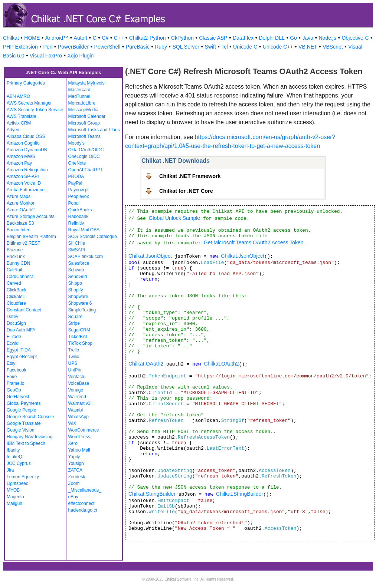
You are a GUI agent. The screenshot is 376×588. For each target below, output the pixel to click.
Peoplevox (79, 196)
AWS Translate (22, 116)
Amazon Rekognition (27, 170)
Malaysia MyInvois (86, 83)
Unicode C (245, 47)
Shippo (75, 283)
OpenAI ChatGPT (86, 170)
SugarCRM (79, 330)
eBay (73, 497)
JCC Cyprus (19, 463)
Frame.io (15, 383)
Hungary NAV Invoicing (30, 437)
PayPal (75, 183)
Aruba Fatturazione (26, 190)
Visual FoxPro (46, 56)
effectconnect (81, 503)
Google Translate (24, 423)
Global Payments (24, 403)
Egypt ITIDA (19, 350)
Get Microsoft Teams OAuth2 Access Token (254, 242)
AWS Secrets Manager (29, 103)
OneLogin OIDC (84, 156)
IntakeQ (14, 457)
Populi (74, 203)
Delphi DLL (272, 38)
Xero (73, 443)
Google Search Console (30, 417)
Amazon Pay (19, 163)
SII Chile (77, 243)
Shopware (78, 297)
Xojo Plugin (81, 56)
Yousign (76, 463)
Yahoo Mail (79, 450)
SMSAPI (77, 250)
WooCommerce (84, 430)
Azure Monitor (21, 203)
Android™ (57, 38)
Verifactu (77, 377)
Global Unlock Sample (175, 218)
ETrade (14, 337)
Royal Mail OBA (84, 230)
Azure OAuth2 (21, 210)
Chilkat (11, 38)
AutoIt (81, 38)
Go (293, 38)
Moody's (76, 143)
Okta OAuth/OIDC (86, 150)
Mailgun (14, 503)
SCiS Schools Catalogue (93, 237)
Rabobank (79, 217)
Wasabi (76, 410)
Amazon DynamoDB (27, 150)
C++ (119, 38)
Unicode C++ (278, 47)
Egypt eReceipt (22, 357)
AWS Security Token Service (35, 110)
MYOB (13, 490)
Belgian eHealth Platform (31, 237)
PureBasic (138, 47)
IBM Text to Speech (26, 443)
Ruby (161, 47)
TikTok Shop (81, 343)
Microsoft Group (84, 123)
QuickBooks (80, 210)
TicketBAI (78, 337)
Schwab (76, 270)
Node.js (328, 38)
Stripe (74, 323)
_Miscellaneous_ (85, 490)
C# (105, 38)
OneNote (77, 163)
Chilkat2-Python (148, 38)
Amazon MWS (21, 156)
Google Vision (21, 430)
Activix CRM (19, 123)
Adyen (13, 130)
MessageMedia (83, 110)
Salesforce (79, 263)
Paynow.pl (79, 190)
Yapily (74, 457)
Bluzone (15, 250)
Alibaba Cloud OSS (26, 136)
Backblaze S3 (20, 223)
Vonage (76, 390)
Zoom (74, 483)
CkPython (182, 38)
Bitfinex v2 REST (24, 243)
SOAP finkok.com (86, 257)
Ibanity (13, 450)
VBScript (333, 47)
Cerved (14, 283)
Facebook (17, 370)
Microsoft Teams (84, 136)
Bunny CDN (18, 263)
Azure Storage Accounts (31, 217)
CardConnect (20, 277)
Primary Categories (26, 83)
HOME (32, 38)
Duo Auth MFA (21, 330)
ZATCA (75, 470)
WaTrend (77, 397)
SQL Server (186, 47)
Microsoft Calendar (87, 116)
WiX (72, 423)
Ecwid (13, 343)
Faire (12, 377)
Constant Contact (24, 310)
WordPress (79, 437)
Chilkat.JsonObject (150, 256)
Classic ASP (213, 38)
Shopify (76, 290)
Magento (15, 497)
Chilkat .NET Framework (190, 176)
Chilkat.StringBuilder (152, 494)
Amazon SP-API (23, 176)
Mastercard (79, 90)
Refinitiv (76, 223)
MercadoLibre (82, 103)
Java (308, 38)
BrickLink (16, 257)
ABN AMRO (18, 96)
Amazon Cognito (23, 143)
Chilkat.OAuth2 (146, 364)
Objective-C (355, 38)
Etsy (11, 363)
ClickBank (17, 290)
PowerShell (107, 47)
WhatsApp (79, 417)
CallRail (14, 270)
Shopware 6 (80, 303)
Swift (210, 47)
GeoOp (14, 390)
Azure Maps (19, 196)
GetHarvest (18, 397)
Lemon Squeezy (23, 477)
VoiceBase (79, 383)
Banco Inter (18, 230)
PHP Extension (20, 47)
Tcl (224, 47)
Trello (74, 350)
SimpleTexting (82, 310)
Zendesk (77, 477)
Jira (10, 470)
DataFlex (243, 38)
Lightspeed (18, 483)
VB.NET (308, 47)
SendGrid (78, 277)
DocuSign (16, 323)
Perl (48, 47)
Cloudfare (16, 303)
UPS (73, 363)
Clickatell (16, 297)
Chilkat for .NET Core (186, 191)
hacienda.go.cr (83, 510)
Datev (12, 317)
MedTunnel (79, 96)
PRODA (76, 176)
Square (76, 317)
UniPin (75, 370)
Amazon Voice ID (24, 183)
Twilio (74, 357)
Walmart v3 (79, 403)
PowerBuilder (73, 47)
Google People (21, 410)
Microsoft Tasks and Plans (94, 130)
